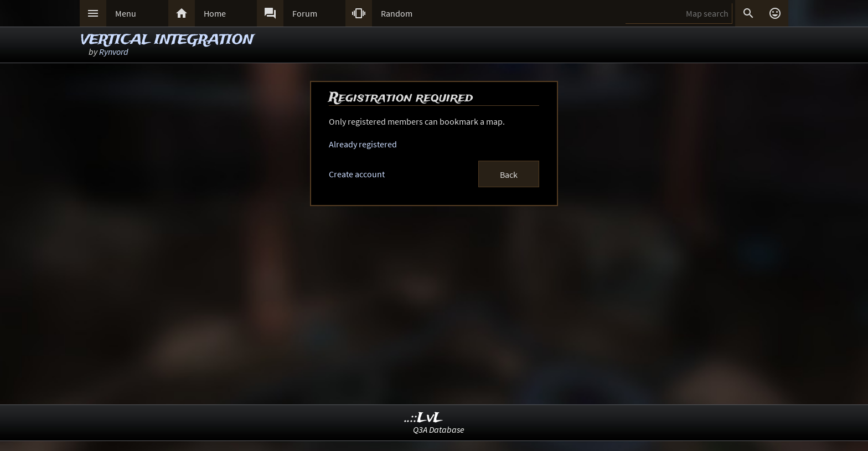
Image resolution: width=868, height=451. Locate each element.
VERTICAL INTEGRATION (167, 40)
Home (215, 13)
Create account (357, 174)
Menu (126, 13)
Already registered (363, 144)
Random (397, 13)
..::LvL (424, 418)
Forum (305, 13)
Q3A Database (439, 429)
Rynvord (114, 52)
